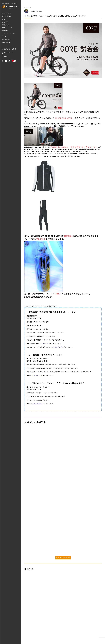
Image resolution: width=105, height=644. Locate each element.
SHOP (4, 27)
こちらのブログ (45, 343)
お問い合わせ (28, 635)
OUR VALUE (6, 25)
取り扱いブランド (29, 632)
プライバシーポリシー (30, 637)
